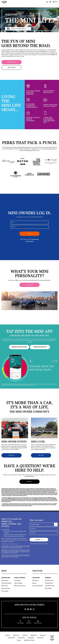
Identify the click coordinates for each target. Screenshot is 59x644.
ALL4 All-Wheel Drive (38, 586)
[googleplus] (34, 609)
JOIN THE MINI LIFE (12, 68)
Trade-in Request (18, 583)
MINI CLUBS (41, 455)
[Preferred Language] (44, 524)
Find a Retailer (5, 591)
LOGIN (30, 234)
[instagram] (31, 609)
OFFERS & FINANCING (19, 578)
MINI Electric (35, 580)
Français (19, 640)
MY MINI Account (49, 580)
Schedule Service (49, 583)
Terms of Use (40, 638)
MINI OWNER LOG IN (12, 62)
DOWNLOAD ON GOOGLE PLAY (40, 347)
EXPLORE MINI (36, 578)
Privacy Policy (21, 638)
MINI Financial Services (20, 586)
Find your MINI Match (18, 29)
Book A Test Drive (6, 588)
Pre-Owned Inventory (6, 583)
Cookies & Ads (11, 638)
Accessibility (31, 638)
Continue (39, 540)
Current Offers (17, 580)
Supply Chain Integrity (29, 640)
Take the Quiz (30, 285)
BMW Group (34, 635)
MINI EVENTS (12, 455)
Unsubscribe (43, 635)
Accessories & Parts (50, 586)
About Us (8, 635)
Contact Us (29, 482)
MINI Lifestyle (48, 588)
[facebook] (25, 609)
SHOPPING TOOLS (6, 578)
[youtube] (28, 609)
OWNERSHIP (48, 578)
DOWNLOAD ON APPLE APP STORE (19, 347)
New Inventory (5, 580)
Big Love (34, 583)
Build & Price (5, 586)
